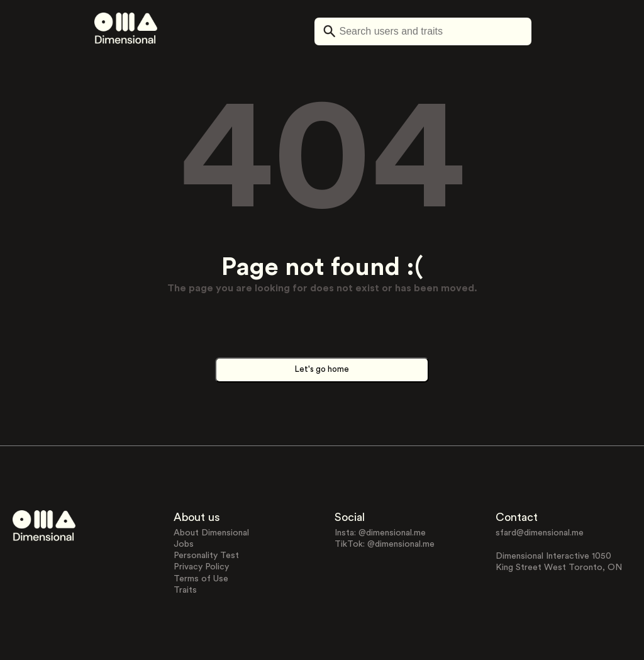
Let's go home (322, 369)
